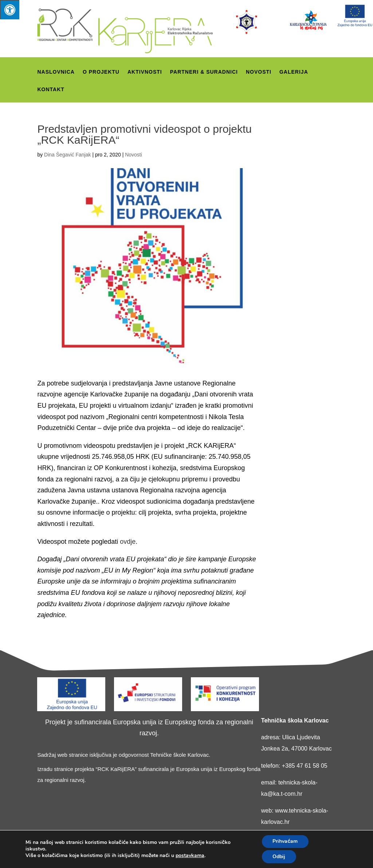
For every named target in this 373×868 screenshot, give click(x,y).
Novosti (259, 72)
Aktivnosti (145, 72)
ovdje (128, 542)
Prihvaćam (285, 841)
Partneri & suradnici (204, 72)
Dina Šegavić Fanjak (67, 155)
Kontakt (51, 90)
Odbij (279, 857)
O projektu (101, 72)
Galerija (294, 72)
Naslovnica (56, 72)
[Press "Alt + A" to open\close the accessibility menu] (10, 10)
